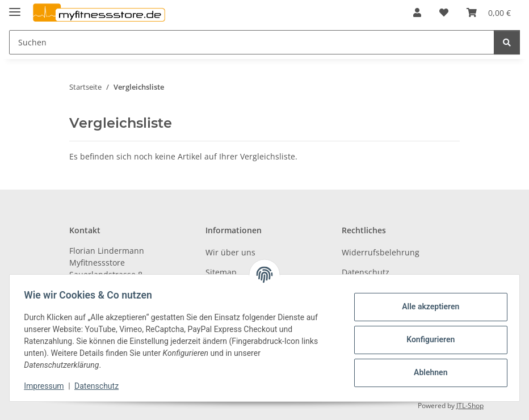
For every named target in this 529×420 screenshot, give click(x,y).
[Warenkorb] (489, 12)
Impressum (48, 386)
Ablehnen (427, 372)
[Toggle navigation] (15, 7)
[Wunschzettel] (444, 12)
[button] (417, 12)
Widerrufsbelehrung (381, 252)
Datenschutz (100, 386)
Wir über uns (230, 252)
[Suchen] (252, 42)
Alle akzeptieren (427, 306)
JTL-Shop (470, 406)
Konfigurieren (427, 339)
